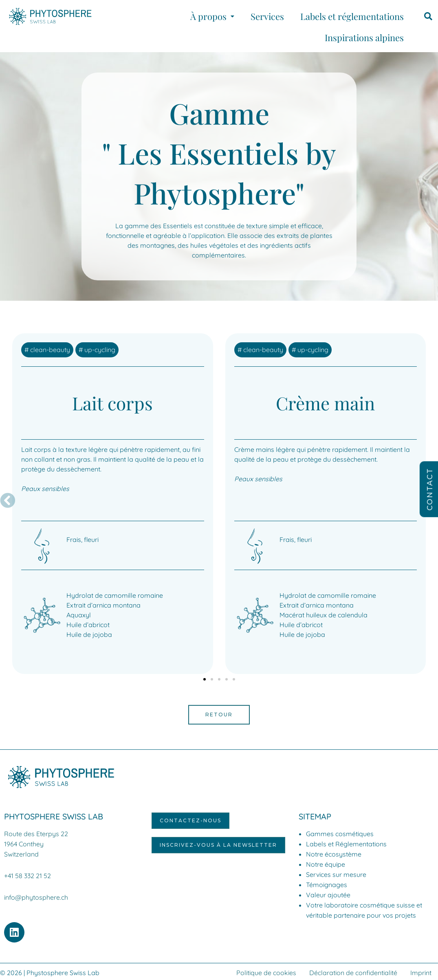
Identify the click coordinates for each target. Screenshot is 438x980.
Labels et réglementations (352, 16)
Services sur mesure (336, 874)
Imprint (421, 971)
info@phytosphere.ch (36, 896)
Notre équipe (326, 864)
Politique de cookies (266, 971)
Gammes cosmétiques (340, 834)
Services (267, 16)
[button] (212, 16)
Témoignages (327, 885)
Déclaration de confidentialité (353, 971)
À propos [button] (212, 16)
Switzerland (21, 853)
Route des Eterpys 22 (36, 834)
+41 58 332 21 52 (28, 874)
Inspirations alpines (364, 37)
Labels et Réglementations (346, 844)
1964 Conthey (24, 843)
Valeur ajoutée (328, 895)
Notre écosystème (334, 854)
